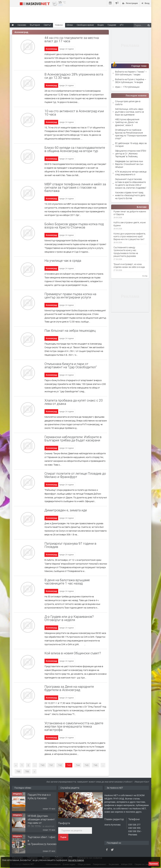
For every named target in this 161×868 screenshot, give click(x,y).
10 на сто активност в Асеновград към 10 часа (74, 113)
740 (42, 765)
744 (78, 765)
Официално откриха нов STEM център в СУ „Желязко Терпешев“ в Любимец (131, 154)
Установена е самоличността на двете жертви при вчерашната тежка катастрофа (74, 726)
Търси (63, 837)
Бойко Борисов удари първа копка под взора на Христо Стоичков (74, 226)
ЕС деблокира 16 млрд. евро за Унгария (131, 145)
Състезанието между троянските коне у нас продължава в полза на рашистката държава (126, 252)
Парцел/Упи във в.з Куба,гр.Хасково (39, 796)
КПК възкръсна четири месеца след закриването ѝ (131, 173)
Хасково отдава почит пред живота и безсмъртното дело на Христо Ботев (130, 195)
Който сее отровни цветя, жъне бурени (130, 224)
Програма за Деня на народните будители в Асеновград (69, 688)
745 (87, 765)
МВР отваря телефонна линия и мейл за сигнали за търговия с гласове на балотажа (75, 187)
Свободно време (85, 25)
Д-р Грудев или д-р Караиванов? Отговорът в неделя (69, 618)
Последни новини (136, 96)
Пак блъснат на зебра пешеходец (70, 330)
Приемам (154, 864)
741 (51, 765)
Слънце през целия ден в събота (128, 103)
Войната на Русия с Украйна (130, 79)
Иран (118, 87)
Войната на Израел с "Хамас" (130, 72)
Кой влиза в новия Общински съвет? (73, 653)
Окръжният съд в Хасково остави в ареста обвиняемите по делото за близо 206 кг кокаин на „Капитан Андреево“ (131, 183)
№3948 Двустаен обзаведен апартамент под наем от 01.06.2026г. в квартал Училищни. (41, 823)
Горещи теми (139, 66)
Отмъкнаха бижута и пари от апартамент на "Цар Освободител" (71, 365)
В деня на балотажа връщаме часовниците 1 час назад (67, 582)
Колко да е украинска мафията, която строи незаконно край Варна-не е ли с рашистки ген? (130, 236)
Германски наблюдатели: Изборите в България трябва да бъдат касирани (73, 438)
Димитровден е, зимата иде (66, 510)
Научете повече (76, 860)
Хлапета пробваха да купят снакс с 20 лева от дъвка (74, 402)
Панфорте (64, 823)
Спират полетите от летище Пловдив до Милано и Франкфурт (75, 475)
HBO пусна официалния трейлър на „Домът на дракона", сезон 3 (127, 122)
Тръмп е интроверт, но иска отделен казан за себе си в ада (129, 266)
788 (18, 771)
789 (27, 771)
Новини (59, 25)
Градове (112, 25)
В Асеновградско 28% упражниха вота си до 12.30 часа (74, 76)
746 (95, 765)
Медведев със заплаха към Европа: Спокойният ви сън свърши (129, 164)
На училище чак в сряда (63, 260)
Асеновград (51, 49)
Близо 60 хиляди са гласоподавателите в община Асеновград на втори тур (75, 149)
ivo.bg (145, 276)
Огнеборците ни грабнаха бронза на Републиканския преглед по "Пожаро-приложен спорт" (131, 134)
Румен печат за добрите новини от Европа (130, 213)
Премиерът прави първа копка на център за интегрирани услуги (70, 296)
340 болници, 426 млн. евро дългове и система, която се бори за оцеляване (129, 112)
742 (60, 765)
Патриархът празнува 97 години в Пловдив (70, 545)
